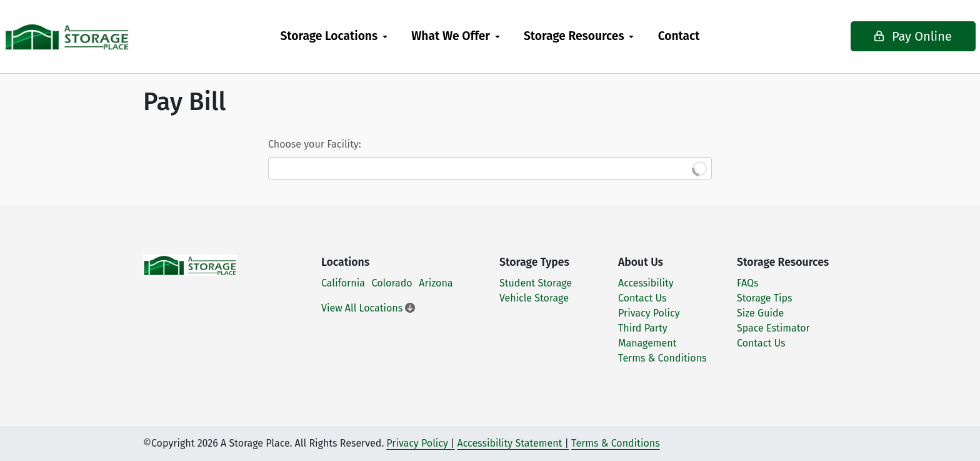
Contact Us (642, 298)
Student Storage (536, 283)
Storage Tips (765, 298)
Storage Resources (574, 36)
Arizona (436, 283)
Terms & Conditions (662, 358)
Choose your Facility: (315, 144)
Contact (679, 36)
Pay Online (877, 36)
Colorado (392, 283)
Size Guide (760, 313)
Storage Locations (329, 36)
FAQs (748, 283)
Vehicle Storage (534, 298)
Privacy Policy (649, 313)
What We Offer (451, 36)
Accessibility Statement (510, 443)
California (343, 283)
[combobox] (490, 168)
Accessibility (646, 283)
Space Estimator (773, 328)
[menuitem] (334, 37)
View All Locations (368, 308)
